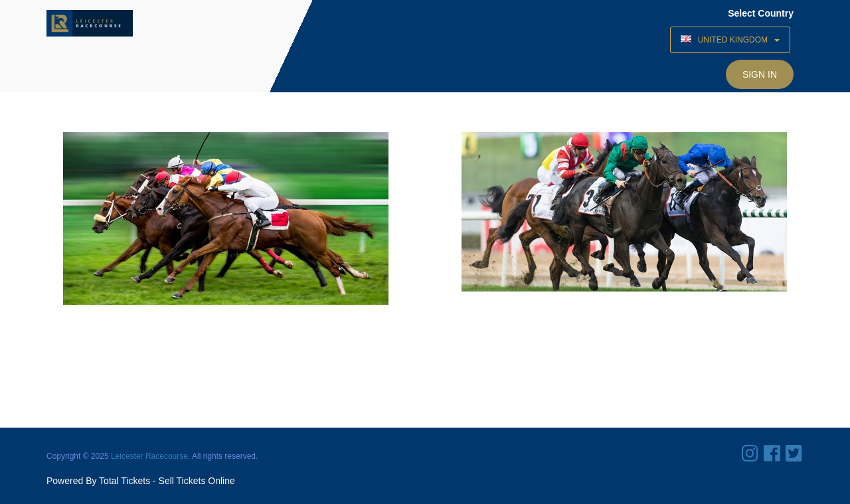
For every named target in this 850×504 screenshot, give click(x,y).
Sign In (760, 74)
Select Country (761, 13)
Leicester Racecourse (149, 456)
